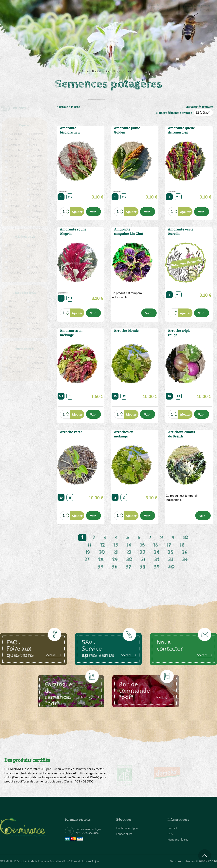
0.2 (61, 396)
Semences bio (29, 51)
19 (88, 552)
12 (103, 545)
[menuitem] (198, 8)
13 (116, 545)
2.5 (70, 197)
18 (182, 545)
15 (142, 545)
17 (169, 545)
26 (184, 552)
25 (124, 396)
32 (157, 560)
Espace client (124, 834)
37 (128, 567)
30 (129, 560)
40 (171, 567)
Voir (93, 212)
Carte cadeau (97, 51)
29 (115, 560)
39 (157, 567)
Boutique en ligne (185, 51)
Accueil (86, 71)
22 (129, 552)
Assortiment (135, 51)
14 (129, 545)
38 (143, 567)
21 (116, 552)
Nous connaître (62, 51)
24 (157, 552)
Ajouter (77, 212)
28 (101, 560)
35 (100, 567)
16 (156, 545)
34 (185, 560)
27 (87, 560)
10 (115, 396)
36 (115, 567)
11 (90, 545)
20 (102, 552)
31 (143, 560)
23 (143, 552)
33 (171, 560)
